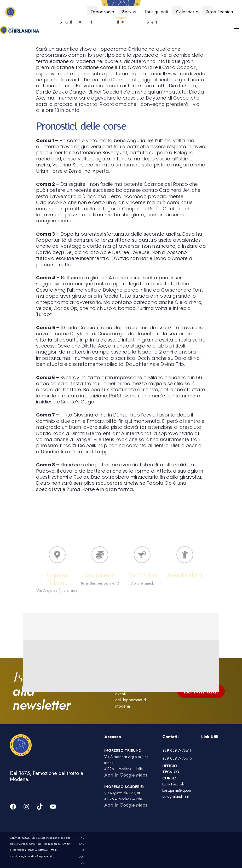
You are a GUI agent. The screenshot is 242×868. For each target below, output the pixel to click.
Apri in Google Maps (126, 775)
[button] (92, 11)
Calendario (187, 12)
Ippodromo (103, 12)
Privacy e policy (81, 850)
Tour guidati (156, 12)
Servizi (129, 12)
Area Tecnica (220, 12)
